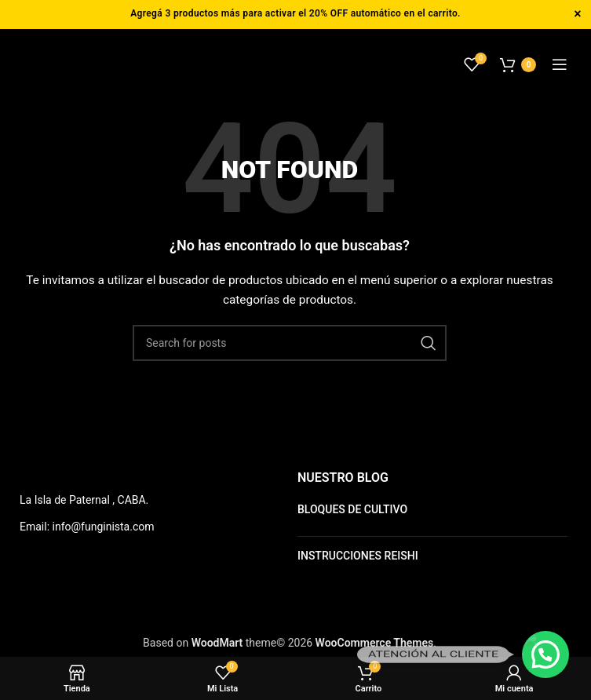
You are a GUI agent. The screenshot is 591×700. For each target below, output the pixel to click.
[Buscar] (290, 343)
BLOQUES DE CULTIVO (352, 509)
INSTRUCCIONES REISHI (358, 556)
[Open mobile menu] (560, 64)
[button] (545, 654)
